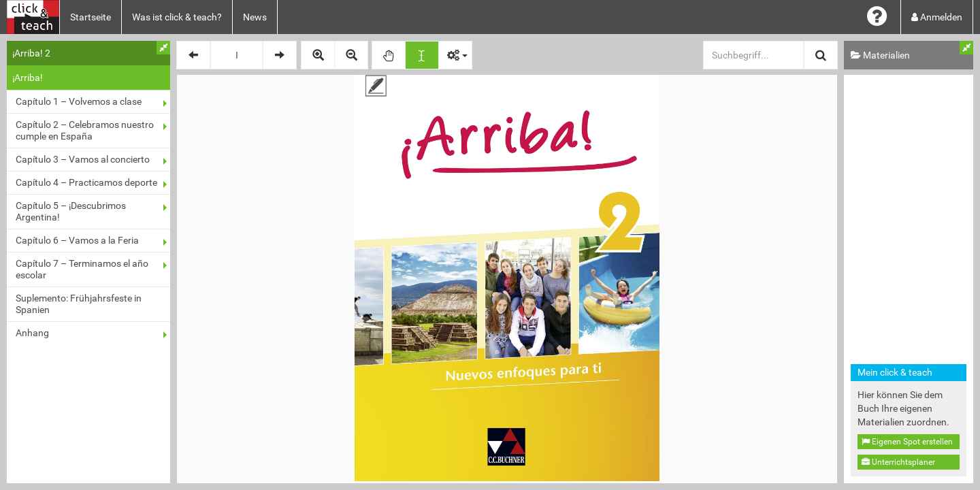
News (255, 17)
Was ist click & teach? (177, 17)
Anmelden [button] (937, 17)
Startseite (91, 17)
